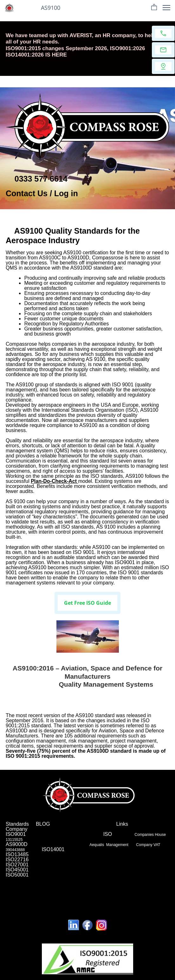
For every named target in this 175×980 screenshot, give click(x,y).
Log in (66, 193)
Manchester (53, 879)
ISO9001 (18, 834)
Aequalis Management (109, 845)
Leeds (77, 898)
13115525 (14, 840)
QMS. (92, 898)
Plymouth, (35, 895)
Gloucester (43, 902)
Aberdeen (156, 879)
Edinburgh (30, 898)
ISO (107, 834)
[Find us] (163, 66)
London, (13, 879)
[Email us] (163, 50)
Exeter (67, 891)
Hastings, (150, 887)
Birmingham (31, 879)
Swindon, (38, 883)
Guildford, (104, 891)
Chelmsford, (103, 887)
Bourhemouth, (98, 883)
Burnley (134, 887)
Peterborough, (139, 883)
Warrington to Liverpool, (27, 906)
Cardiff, (87, 879)
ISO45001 (17, 870)
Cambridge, (108, 898)
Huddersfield (45, 887)
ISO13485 (17, 854)
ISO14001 (53, 849)
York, (65, 883)
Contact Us (27, 193)
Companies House (150, 835)
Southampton (102, 895)
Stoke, (11, 895)
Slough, (120, 887)
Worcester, (51, 891)
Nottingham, (124, 891)
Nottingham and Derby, (145, 902)
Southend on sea (55, 898)
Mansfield (160, 883)
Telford (11, 887)
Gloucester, (30, 891)
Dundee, (65, 887)
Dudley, (53, 883)
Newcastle (120, 879)
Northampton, (17, 883)
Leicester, (102, 879)
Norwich (118, 883)
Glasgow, (52, 895)
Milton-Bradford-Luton (134, 895)
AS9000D (17, 844)
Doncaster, (82, 887)
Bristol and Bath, (64, 906)
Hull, (21, 895)
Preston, (13, 898)
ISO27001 (19, 865)
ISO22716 (17, 860)
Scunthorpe (84, 891)
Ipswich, (26, 887)
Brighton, (139, 879)
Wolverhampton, (75, 895)
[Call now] (163, 33)
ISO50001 (17, 875)
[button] (154, 8)
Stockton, (78, 883)
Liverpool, (144, 891)
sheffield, (72, 879)
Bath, (158, 891)
